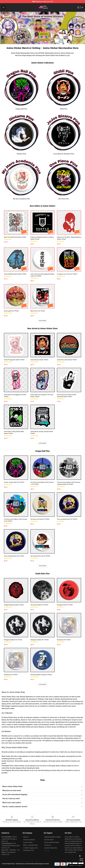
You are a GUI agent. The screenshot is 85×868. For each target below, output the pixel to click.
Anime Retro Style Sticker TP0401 (67, 360)
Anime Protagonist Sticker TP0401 (14, 360)
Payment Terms (49, 840)
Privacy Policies (28, 842)
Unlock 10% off (81, 860)
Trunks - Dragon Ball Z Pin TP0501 (14, 482)
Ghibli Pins (64, 109)
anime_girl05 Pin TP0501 (11, 311)
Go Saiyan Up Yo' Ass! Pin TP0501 (67, 274)
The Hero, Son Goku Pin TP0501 (40, 519)
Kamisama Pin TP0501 (64, 640)
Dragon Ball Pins (21, 109)
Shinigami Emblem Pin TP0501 (13, 640)
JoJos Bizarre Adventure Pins (64, 154)
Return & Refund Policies (52, 842)
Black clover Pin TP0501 (38, 311)
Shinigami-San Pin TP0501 (65, 605)
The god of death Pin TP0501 (39, 605)
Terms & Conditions (29, 840)
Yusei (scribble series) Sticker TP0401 (15, 274)
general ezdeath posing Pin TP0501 (41, 675)
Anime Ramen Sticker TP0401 (39, 360)
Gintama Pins (21, 154)
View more (42, 321)
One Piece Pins (64, 199)
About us (26, 837)
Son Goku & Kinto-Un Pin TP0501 (40, 556)
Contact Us (48, 845)
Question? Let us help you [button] (76, 866)
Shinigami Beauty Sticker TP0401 (14, 605)
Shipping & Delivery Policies (52, 837)
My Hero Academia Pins (21, 199)
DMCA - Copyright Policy (31, 845)
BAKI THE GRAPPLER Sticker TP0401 (15, 237)
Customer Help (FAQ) (51, 848)
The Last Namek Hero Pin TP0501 (67, 519)
